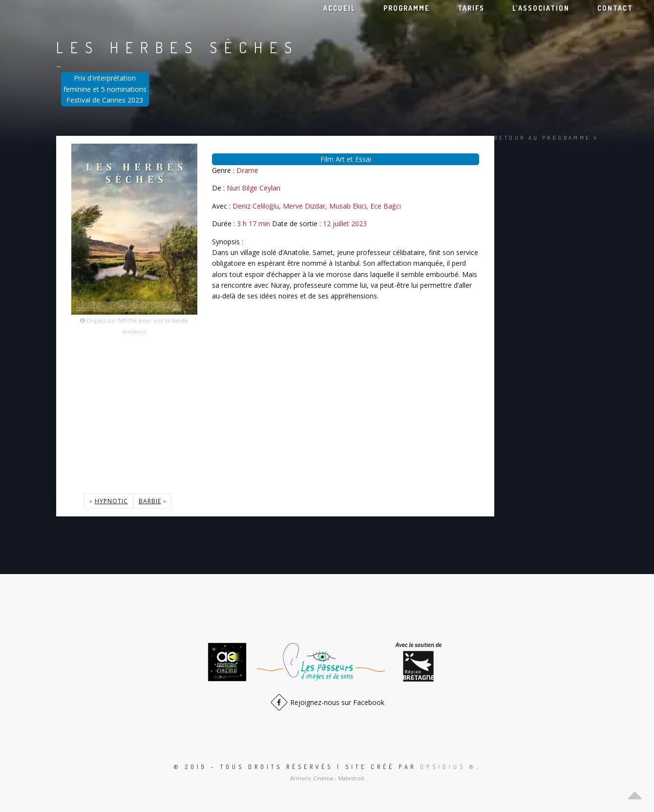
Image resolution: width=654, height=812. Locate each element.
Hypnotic (111, 501)
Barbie (150, 501)
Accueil (339, 8)
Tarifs (471, 8)
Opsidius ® (448, 767)
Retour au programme (546, 138)
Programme (407, 8)
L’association (541, 8)
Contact (615, 8)
